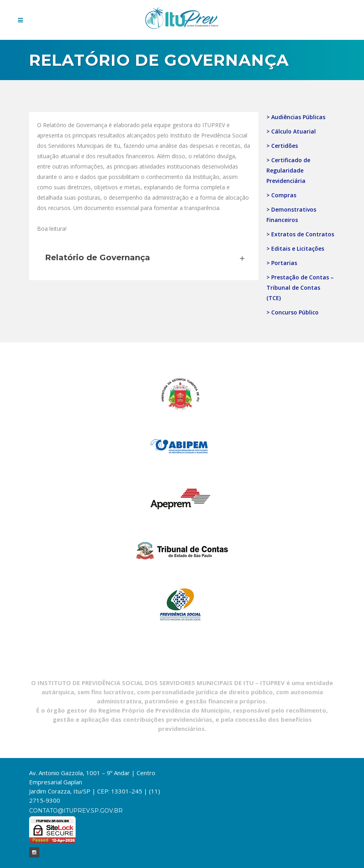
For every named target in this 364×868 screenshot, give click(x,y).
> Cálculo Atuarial (291, 131)
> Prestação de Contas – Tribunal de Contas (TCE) (300, 288)
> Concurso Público (293, 312)
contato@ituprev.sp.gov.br (76, 811)
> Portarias (282, 263)
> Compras (281, 195)
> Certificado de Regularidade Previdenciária (288, 170)
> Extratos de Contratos (300, 234)
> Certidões (282, 146)
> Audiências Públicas (296, 117)
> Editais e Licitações (295, 248)
